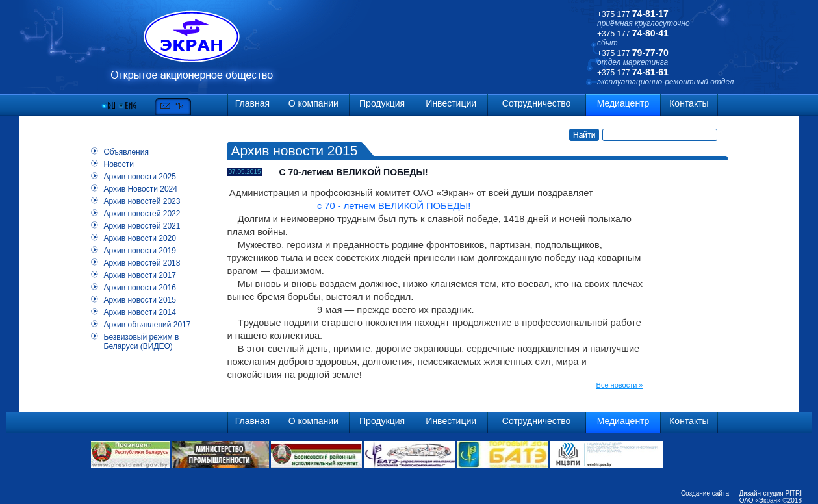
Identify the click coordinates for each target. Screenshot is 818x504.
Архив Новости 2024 (141, 189)
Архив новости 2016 (140, 288)
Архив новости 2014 (140, 312)
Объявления (126, 152)
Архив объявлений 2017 (147, 325)
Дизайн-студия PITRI (771, 493)
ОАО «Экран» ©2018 (771, 500)
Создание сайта (705, 493)
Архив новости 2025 (140, 177)
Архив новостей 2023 (142, 201)
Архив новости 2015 (140, 300)
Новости (119, 164)
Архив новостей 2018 (142, 263)
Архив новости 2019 (140, 251)
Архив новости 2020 (140, 238)
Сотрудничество (536, 103)
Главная (252, 103)
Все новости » (620, 385)
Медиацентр (623, 103)
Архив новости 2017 (140, 275)
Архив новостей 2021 (142, 226)
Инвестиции (451, 103)
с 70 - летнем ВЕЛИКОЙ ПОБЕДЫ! (349, 206)
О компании (313, 103)
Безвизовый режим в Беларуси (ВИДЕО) (142, 342)
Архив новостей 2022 (142, 214)
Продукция (382, 103)
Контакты (689, 103)
